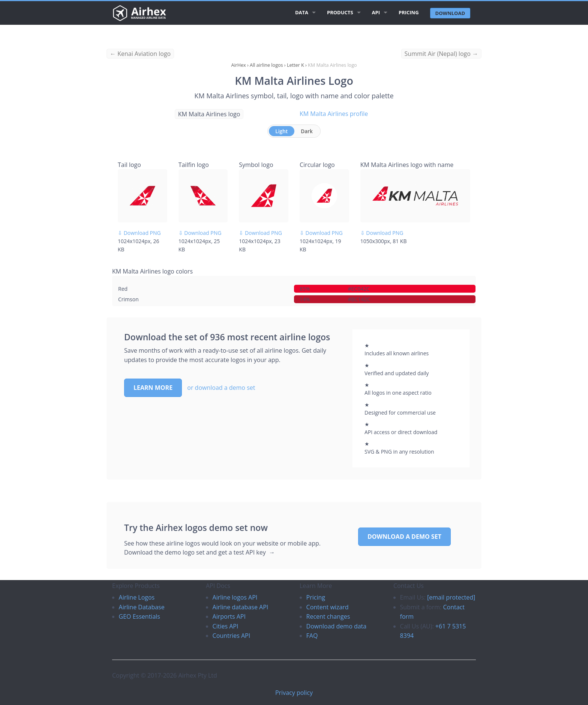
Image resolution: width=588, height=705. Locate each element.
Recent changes (328, 616)
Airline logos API (235, 597)
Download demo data (337, 626)
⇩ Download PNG (139, 233)
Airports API (229, 616)
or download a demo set (221, 388)
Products (340, 12)
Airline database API (241, 607)
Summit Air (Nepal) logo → (441, 54)
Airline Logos (137, 597)
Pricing (409, 12)
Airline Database (142, 607)
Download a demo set (404, 537)
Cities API (226, 626)
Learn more (153, 388)
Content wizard (328, 607)
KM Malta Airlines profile (334, 114)
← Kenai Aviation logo (140, 54)
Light (281, 131)
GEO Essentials (139, 616)
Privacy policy (294, 693)
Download (450, 13)
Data (302, 12)
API (376, 12)
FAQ (312, 636)
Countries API (232, 636)
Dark (307, 131)
